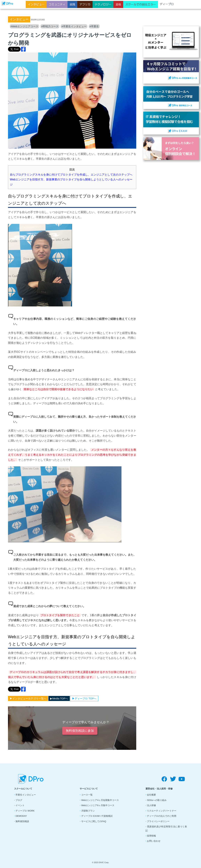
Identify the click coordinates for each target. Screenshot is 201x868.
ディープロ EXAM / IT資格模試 (97, 816)
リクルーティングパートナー (162, 811)
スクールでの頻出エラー (141, 4)
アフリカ (85, 4)
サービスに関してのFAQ (94, 821)
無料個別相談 (22, 821)
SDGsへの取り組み (157, 800)
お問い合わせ (154, 841)
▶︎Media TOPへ (59, 698)
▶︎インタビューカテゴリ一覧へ (28, 698)
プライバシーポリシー (158, 821)
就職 (72, 4)
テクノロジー (103, 4)
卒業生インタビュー (26, 795)
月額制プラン (88, 811)
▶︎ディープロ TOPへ (84, 698)
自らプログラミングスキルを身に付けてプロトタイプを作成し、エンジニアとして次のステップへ (71, 175)
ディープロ (167, 4)
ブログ (19, 800)
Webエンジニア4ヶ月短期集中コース (100, 800)
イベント (20, 805)
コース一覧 (87, 795)
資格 (118, 4)
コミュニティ (57, 4)
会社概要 (151, 795)
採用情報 (151, 836)
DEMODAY (21, 816)
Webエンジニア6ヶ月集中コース (98, 805)
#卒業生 (94, 26)
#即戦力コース (50, 26)
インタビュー (36, 4)
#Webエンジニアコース (24, 26)
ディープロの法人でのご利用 (162, 816)
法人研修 (151, 805)
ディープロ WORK (25, 811)
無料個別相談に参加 (80, 731)
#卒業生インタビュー (74, 26)
